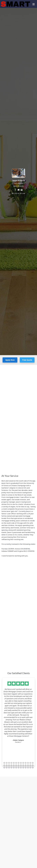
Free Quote (27, 360)
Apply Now (10, 360)
